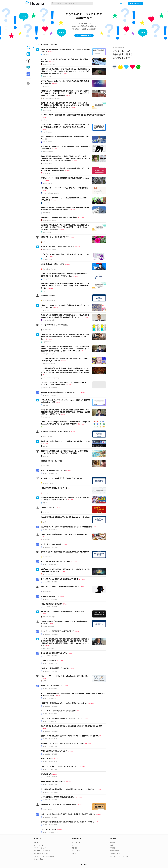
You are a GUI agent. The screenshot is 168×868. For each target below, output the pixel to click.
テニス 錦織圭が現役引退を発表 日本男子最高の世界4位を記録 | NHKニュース (65, 138)
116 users (81, 217)
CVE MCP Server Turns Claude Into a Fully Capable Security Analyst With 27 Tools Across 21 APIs (65, 384)
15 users (72, 668)
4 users (62, 596)
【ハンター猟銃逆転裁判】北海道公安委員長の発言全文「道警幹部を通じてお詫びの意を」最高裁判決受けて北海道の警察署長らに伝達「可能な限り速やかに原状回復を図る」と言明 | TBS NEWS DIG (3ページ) (65, 642)
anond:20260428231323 (51, 634)
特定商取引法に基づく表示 (42, 851)
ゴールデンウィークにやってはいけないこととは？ (59, 711)
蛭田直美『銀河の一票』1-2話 (51, 461)
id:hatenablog (47, 809)
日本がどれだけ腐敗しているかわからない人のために (59, 766)
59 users (74, 107)
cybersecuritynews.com (50, 388)
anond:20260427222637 (51, 746)
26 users (67, 170)
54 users (50, 139)
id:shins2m (46, 512)
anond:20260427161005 (51, 792)
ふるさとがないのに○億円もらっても (54, 653)
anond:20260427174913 (51, 784)
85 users (75, 276)
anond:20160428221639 (51, 599)
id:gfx (45, 522)
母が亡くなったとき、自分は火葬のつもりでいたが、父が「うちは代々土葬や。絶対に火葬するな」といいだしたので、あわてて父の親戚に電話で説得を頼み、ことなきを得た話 (65, 105)
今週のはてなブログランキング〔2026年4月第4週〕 (59, 804)
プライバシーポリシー (41, 845)
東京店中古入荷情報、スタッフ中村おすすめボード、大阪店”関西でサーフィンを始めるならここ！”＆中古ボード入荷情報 (65, 452)
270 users (83, 392)
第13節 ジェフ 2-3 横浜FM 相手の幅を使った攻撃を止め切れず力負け (65, 552)
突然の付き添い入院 (48, 295)
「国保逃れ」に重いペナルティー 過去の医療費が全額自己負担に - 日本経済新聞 (65, 199)
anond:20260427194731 (51, 714)
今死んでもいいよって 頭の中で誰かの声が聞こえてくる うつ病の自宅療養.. (67, 527)
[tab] (28, 47)
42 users (52, 61)
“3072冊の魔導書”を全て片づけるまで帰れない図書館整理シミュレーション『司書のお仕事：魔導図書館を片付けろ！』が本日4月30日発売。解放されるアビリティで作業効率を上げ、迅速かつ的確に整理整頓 (65, 371)
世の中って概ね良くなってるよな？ (53, 781)
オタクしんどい (46, 759)
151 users (55, 307)
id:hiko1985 (47, 466)
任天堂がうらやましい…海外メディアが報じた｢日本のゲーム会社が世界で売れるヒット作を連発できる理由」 (65, 209)
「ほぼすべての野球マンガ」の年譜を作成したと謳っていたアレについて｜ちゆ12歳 (65, 306)
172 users (55, 759)
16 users (102, 736)
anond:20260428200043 (51, 656)
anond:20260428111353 (51, 731)
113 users (60, 661)
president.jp (47, 213)
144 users (82, 766)
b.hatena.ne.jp (47, 259)
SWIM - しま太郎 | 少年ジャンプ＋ (52, 264)
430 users (99, 822)
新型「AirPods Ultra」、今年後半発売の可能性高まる (60, 587)
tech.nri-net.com (48, 574)
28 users (64, 361)
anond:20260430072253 (51, 473)
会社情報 (112, 842)
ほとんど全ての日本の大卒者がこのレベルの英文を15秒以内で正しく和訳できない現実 (71, 726)
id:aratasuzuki (47, 557)
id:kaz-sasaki (47, 242)
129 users (51, 288)
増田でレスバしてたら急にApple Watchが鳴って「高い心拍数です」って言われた (70, 736)
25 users (64, 414)
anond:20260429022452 (51, 607)
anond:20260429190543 (51, 530)
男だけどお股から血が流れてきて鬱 (53, 470)
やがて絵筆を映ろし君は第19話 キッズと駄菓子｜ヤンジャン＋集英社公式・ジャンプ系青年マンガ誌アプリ (65, 499)
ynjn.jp (45, 503)
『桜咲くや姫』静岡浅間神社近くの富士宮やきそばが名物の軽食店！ (65, 534)
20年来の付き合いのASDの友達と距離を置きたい (58, 797)
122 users (81, 424)
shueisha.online (48, 164)
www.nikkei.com (48, 152)
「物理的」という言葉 (48, 661)
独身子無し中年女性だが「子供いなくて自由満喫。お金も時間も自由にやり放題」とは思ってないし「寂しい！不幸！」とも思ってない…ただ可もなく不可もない (65, 227)
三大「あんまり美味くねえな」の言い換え (55, 561)
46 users (97, 527)
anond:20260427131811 (51, 800)
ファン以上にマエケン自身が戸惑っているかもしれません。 (62, 478)
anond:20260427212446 (51, 754)
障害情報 (74, 848)
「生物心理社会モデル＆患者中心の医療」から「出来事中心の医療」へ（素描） (65, 622)
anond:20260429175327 (51, 547)
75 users (98, 814)
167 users (83, 351)
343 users (88, 743)
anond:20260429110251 (51, 582)
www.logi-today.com (49, 220)
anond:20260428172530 (51, 671)
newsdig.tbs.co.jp (48, 648)
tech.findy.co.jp (48, 132)
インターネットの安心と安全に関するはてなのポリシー (126, 53)
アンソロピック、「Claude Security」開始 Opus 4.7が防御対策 (64, 188)
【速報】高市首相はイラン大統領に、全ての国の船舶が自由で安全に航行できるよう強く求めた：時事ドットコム (65, 275)
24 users (66, 604)
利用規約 (37, 842)
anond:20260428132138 (51, 698)
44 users (50, 256)
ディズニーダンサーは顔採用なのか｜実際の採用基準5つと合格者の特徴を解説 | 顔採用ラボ (73, 115)
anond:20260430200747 (51, 395)
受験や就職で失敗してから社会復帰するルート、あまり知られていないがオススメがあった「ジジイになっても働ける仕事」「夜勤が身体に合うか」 (65, 286)
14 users (59, 829)
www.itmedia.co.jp (49, 64)
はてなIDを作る (136, 3)
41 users (43, 678)
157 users (85, 317)
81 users (55, 83)
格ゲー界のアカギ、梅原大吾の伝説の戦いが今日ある (59, 579)
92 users (55, 774)
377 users (44, 728)
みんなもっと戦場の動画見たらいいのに (55, 668)
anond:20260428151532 (51, 689)
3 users (82, 587)
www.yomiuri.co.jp (49, 320)
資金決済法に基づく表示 (41, 853)
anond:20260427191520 (51, 769)
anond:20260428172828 (51, 663)
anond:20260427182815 (51, 777)
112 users (77, 247)
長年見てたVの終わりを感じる (51, 686)
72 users (68, 264)
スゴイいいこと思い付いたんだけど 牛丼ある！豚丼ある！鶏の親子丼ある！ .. (68, 814)
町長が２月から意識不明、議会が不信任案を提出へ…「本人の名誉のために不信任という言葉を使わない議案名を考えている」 (65, 316)
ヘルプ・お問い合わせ (41, 848)
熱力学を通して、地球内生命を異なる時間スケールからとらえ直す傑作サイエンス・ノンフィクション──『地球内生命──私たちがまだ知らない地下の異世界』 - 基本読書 (65, 93)
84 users (43, 129)
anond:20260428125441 (51, 706)
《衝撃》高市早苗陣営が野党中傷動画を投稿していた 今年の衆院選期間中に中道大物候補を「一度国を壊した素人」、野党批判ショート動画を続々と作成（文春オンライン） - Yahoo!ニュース (65, 349)
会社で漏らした (46, 774)
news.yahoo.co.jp (48, 354)
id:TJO (45, 681)
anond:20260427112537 (51, 817)
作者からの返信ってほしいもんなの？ (54, 751)
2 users (72, 237)
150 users (91, 703)
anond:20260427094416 (51, 825)
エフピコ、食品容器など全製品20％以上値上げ (57, 247)
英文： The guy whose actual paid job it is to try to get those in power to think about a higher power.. (73, 694)
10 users (86, 718)
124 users (72, 210)
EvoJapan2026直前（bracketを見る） (55, 325)
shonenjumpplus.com (50, 269)
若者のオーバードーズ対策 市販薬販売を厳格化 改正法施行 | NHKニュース (65, 179)
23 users (65, 686)
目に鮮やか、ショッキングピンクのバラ (55, 237)
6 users (68, 470)
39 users (64, 73)
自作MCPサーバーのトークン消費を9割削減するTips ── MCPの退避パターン (65, 51)
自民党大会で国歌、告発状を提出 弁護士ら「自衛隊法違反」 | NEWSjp (65, 442)
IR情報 (112, 845)
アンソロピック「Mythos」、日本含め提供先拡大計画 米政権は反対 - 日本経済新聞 (65, 148)
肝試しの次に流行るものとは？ (52, 604)
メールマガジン (76, 851)
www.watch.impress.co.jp (51, 193)
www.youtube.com (49, 364)
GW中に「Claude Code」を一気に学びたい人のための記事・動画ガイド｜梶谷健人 (65, 82)
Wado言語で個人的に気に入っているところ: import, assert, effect (65, 517)
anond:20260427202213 (51, 762)
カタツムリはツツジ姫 (48, 829)
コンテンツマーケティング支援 (119, 856)
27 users (70, 500)
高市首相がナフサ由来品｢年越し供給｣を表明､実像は (59, 217)
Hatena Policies (39, 859)
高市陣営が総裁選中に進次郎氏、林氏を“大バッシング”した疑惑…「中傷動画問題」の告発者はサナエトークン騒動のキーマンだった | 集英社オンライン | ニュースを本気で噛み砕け (65, 158)
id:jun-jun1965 (47, 437)
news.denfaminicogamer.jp (51, 378)
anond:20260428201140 (51, 564)
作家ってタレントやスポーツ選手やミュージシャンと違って (62, 718)
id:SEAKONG (47, 456)
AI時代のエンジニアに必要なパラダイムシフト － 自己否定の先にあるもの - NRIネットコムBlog (65, 570)
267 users (82, 579)
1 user (73, 432)
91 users (75, 161)
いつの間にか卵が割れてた (50, 596)
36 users (45, 375)
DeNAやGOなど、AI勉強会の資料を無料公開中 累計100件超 (62, 611)
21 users (47, 180)
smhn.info (46, 427)
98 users (64, 544)
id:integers (46, 493)
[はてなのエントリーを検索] (72, 3)
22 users (78, 631)
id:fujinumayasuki (48, 626)
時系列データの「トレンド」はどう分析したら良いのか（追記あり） (65, 676)
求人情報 (112, 848)
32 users (59, 695)
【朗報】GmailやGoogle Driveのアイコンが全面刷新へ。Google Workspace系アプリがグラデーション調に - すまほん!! (65, 423)
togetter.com (47, 76)
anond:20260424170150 (51, 832)
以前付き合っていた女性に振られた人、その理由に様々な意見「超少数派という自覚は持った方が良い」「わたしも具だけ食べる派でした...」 (65, 337)
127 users (44, 614)
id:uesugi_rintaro (48, 483)
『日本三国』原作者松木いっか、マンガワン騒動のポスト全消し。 (64, 703)
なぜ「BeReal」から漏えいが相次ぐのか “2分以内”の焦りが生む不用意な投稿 (65, 60)
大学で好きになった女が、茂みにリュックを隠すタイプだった (62, 743)
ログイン (121, 3)
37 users (54, 149)
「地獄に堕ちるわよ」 (48, 507)
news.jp (45, 446)
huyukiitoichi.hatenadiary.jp (51, 98)
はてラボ (74, 845)
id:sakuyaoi (46, 540)
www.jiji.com (47, 279)
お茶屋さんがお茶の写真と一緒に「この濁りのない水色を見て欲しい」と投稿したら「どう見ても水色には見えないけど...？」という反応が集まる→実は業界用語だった (65, 71)
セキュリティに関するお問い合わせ (45, 856)
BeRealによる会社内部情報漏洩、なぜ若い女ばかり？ (60, 392)
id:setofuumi (47, 330)
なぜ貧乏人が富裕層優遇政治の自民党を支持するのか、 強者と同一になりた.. (68, 822)
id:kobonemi (47, 592)
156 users (61, 229)
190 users (58, 402)
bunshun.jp (46, 417)
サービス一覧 (76, 842)
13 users (98, 789)
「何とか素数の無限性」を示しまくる (54, 488)
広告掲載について (115, 853)
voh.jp (45, 120)
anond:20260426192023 (51, 739)
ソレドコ (74, 853)
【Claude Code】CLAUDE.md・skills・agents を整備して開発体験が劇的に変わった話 (65, 401)
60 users (48, 645)
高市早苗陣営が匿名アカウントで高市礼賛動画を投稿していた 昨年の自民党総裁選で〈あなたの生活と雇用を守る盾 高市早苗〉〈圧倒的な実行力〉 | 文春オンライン (65, 412)
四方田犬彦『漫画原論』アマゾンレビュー (55, 431)
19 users (50, 52)
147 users (79, 797)
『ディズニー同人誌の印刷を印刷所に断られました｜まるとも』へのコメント (65, 255)
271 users (74, 561)
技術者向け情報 (114, 851)
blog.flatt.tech (47, 173)
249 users (49, 339)
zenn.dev (46, 55)
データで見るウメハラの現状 (51, 544)
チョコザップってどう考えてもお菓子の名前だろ (58, 631)
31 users (43, 190)
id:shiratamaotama (49, 300)
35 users (80, 711)
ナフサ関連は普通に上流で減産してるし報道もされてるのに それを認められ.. (68, 789)
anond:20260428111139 (51, 721)
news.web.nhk (47, 142)
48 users (69, 95)
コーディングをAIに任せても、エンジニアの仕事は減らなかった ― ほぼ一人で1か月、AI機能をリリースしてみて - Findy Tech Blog (65, 126)
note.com (46, 86)
